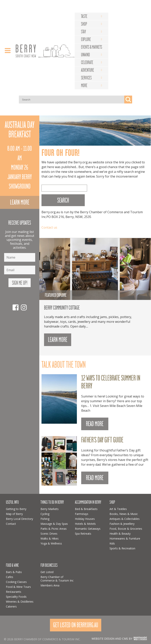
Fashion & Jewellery (122, 524)
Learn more (20, 202)
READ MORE (95, 424)
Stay (83, 32)
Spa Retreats (83, 534)
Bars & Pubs (14, 572)
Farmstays (82, 514)
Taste (84, 16)
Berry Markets (50, 509)
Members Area (50, 585)
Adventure (87, 70)
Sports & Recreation (122, 548)
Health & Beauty (120, 534)
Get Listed (47, 572)
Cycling (45, 514)
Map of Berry (14, 514)
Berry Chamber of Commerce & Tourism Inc (57, 579)
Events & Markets (92, 47)
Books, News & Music (124, 514)
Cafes (10, 577)
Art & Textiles (118, 509)
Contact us (49, 227)
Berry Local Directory (19, 519)
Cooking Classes (16, 582)
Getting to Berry (16, 509)
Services (86, 78)
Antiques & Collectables (125, 519)
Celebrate (87, 62)
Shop (84, 24)
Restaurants (14, 592)
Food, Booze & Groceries (126, 529)
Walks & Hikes (50, 538)
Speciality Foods (16, 597)
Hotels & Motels (85, 524)
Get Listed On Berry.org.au (76, 625)
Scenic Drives (49, 534)
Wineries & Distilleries (20, 602)
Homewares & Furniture (125, 538)
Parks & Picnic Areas (54, 529)
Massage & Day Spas (54, 524)
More (84, 86)
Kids (112, 543)
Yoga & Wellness (51, 543)
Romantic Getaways (88, 529)
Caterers (11, 606)
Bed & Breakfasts (86, 509)
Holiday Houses (85, 519)
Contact (11, 524)
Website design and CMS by (112, 639)
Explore (86, 39)
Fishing (45, 519)
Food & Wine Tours (18, 587)
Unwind (85, 55)
